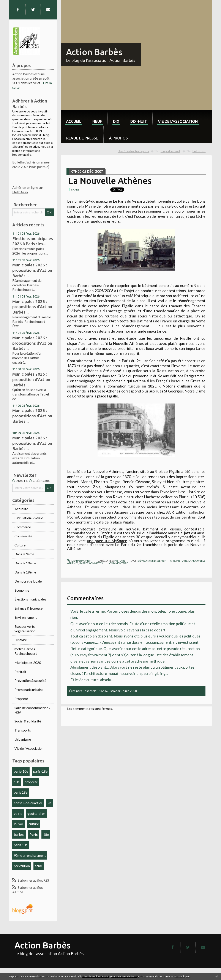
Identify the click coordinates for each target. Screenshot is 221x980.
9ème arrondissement (30, 855)
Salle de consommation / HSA (32, 710)
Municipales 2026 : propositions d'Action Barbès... (32, 270)
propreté (31, 782)
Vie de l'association (178, 121)
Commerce (23, 527)
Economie (22, 590)
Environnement (26, 617)
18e (46, 834)
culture (34, 824)
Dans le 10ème (25, 563)
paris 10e (21, 845)
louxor (19, 824)
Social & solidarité (28, 721)
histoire (182, 561)
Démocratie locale (28, 581)
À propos (118, 138)
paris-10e (21, 771)
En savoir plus (182, 976)
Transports (23, 730)
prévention (22, 866)
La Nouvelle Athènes (110, 181)
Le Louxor (199, 151)
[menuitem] (74, 118)
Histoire (21, 640)
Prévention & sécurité (30, 680)
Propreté (21, 699)
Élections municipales (30, 599)
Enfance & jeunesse (28, 608)
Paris (34, 834)
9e (49, 803)
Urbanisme (23, 739)
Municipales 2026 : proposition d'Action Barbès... (31, 379)
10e (17, 782)
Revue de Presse (82, 138)
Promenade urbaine (29, 689)
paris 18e (21, 792)
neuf (97, 121)
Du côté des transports (134, 151)
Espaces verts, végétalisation (25, 629)
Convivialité (23, 536)
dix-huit (139, 121)
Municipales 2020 (28, 662)
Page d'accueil (170, 151)
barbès (19, 834)
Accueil (74, 121)
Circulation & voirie (29, 518)
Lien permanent (80, 561)
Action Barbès (94, 52)
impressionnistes (91, 563)
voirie (18, 813)
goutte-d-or (36, 813)
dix (116, 121)
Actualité (21, 509)
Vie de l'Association (29, 748)
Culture (20, 545)
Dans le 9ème (24, 554)
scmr (39, 866)
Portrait (20, 672)
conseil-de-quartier (28, 803)
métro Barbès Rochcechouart (26, 651)
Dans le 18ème (25, 572)
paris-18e (40, 771)
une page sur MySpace (107, 541)
